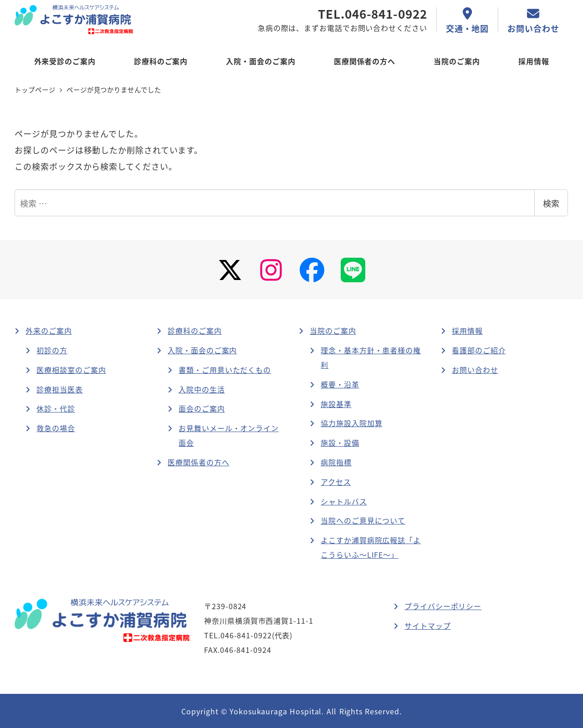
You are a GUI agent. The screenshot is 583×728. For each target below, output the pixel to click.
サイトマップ (427, 626)
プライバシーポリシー (443, 606)
